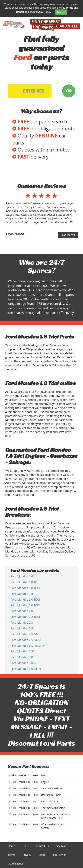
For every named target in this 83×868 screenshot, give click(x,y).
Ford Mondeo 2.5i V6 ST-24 (28, 646)
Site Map (61, 846)
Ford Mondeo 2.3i (22, 623)
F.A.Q (25, 846)
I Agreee (61, 12)
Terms (12, 855)
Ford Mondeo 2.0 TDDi (25, 605)
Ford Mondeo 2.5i (22, 628)
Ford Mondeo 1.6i (22, 576)
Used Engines (16, 864)
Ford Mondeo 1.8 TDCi (25, 588)
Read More (68, 235)
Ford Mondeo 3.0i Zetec (26, 669)
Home (11, 846)
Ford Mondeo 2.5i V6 (24, 634)
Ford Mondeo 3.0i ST (24, 663)
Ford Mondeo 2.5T (23, 651)
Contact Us (42, 846)
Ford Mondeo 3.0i (22, 657)
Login (42, 855)
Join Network (60, 855)
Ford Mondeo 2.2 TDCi (25, 617)
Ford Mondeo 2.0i (22, 611)
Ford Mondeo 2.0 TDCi (25, 600)
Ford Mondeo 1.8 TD (24, 582)
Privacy (27, 855)
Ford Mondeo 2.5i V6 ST (26, 640)
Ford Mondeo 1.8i (22, 594)
